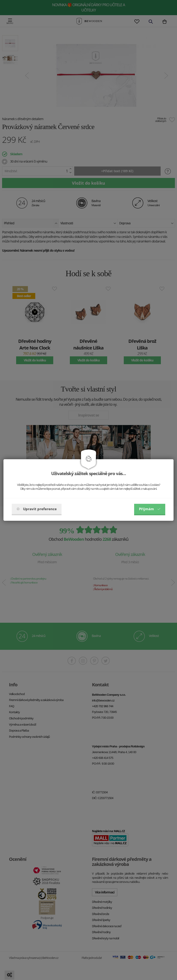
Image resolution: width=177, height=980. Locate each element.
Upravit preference (37, 509)
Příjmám (150, 509)
